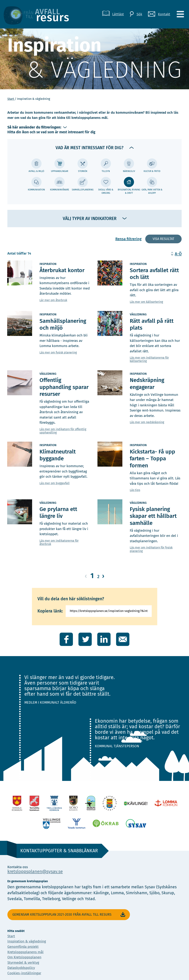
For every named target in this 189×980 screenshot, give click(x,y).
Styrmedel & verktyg (23, 963)
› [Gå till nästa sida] (103, 576)
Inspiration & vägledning (27, 941)
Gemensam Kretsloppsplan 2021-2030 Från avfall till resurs (69, 915)
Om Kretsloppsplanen (24, 957)
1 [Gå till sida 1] (92, 576)
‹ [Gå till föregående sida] (86, 576)
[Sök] (136, 14)
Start (11, 99)
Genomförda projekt (23, 947)
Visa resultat (163, 239)
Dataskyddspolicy (21, 968)
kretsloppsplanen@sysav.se (35, 871)
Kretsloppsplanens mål (25, 952)
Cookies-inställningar (24, 973)
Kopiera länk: (50, 611)
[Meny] (180, 14)
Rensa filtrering (128, 239)
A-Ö (178, 254)
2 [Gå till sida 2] (98, 577)
